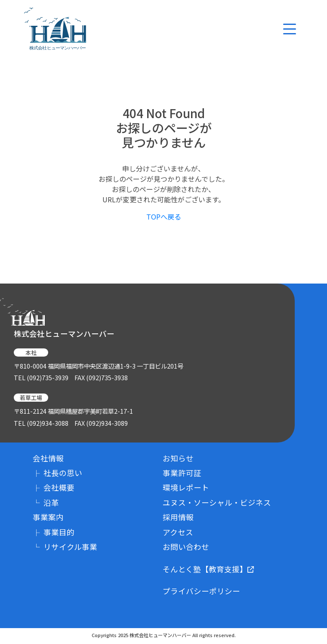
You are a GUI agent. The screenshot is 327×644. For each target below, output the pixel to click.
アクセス (178, 532)
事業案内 (48, 517)
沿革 (46, 502)
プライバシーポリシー (201, 591)
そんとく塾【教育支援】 (208, 569)
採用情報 (178, 517)
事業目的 (54, 532)
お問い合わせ (186, 547)
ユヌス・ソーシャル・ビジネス (217, 502)
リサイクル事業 (65, 547)
